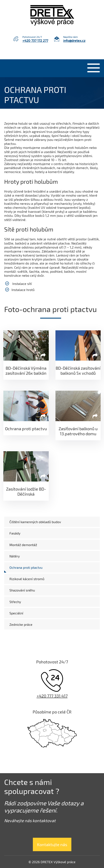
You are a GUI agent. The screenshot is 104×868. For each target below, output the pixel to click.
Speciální (16, 613)
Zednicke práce (21, 624)
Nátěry (15, 556)
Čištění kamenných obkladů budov (35, 522)
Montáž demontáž (23, 545)
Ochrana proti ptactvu (26, 567)
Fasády (15, 533)
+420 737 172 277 (35, 40)
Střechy (15, 602)
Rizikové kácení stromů (27, 579)
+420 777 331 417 (52, 696)
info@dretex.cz (74, 40)
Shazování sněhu (22, 590)
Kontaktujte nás (52, 844)
